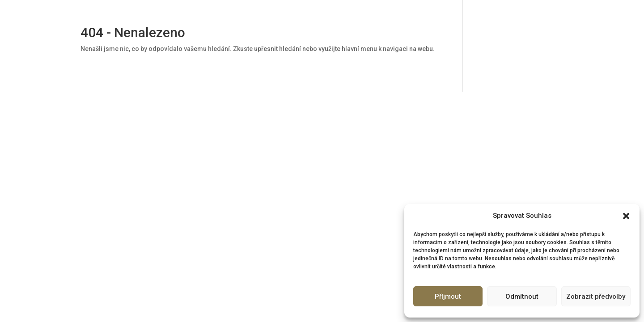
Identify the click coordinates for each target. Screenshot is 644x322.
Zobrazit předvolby (596, 297)
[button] (626, 216)
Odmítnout (522, 297)
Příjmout (448, 297)
